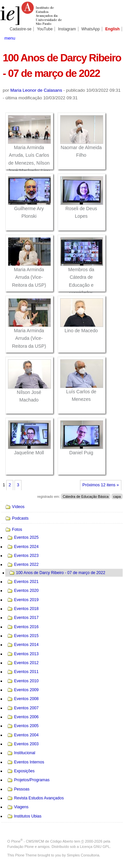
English (112, 29)
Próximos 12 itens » (101, 485)
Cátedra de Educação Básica (86, 497)
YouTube (45, 29)
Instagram (67, 29)
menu (10, 38)
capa (117, 497)
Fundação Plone (21, 847)
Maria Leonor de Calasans (36, 90)
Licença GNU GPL (95, 847)
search (116, 38)
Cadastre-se (21, 29)
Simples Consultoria (83, 855)
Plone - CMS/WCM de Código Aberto (42, 841)
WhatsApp (91, 29)
